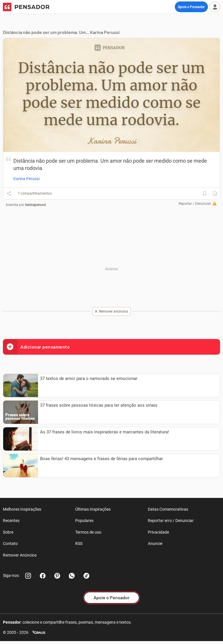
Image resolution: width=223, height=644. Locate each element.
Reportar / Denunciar (195, 204)
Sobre (8, 532)
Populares (84, 521)
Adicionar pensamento (36, 347)
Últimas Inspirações (93, 509)
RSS (79, 543)
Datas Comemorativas (168, 509)
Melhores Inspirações (22, 509)
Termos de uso (88, 532)
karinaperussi (36, 205)
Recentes (11, 521)
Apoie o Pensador (191, 7)
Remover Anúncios (20, 555)
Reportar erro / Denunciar (171, 521)
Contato (10, 543)
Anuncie (155, 543)
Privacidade (158, 532)
